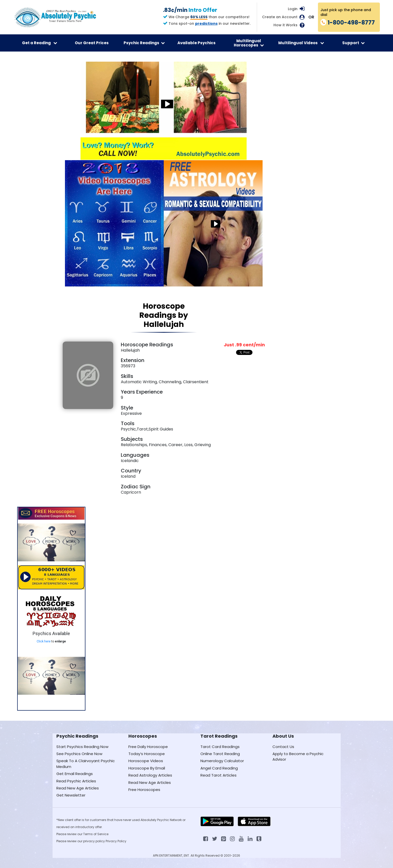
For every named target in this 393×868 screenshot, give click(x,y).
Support (353, 43)
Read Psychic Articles (76, 781)
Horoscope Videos (146, 761)
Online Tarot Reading (220, 754)
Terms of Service (96, 834)
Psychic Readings (144, 43)
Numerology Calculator (222, 761)
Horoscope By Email (147, 768)
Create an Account (280, 17)
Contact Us (283, 747)
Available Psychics (196, 43)
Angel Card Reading (219, 768)
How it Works (285, 25)
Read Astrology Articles (150, 775)
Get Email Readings (75, 774)
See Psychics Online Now (79, 754)
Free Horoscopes (144, 790)
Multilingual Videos (301, 43)
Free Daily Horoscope (148, 747)
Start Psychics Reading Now (82, 747)
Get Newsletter (71, 795)
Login (293, 9)
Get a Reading (40, 43)
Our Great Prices (92, 43)
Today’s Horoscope (147, 754)
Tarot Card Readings (220, 747)
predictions (206, 23)
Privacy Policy (116, 841)
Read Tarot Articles (218, 775)
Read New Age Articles (78, 788)
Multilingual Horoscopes (249, 43)
